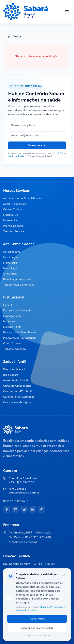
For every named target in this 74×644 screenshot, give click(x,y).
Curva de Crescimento (17, 386)
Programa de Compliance (19, 332)
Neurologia (10, 268)
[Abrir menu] (67, 12)
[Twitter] (15, 509)
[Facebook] (7, 509)
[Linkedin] (33, 509)
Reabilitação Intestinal (17, 279)
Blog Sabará (11, 375)
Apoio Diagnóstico (15, 204)
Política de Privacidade (51, 607)
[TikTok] (41, 509)
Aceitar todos (37, 619)
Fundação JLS (12, 316)
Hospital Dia (11, 215)
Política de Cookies (26, 610)
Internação (10, 220)
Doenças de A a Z (14, 369)
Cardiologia (10, 257)
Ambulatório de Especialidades (22, 198)
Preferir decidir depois (37, 635)
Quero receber (37, 145)
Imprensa (9, 322)
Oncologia (10, 274)
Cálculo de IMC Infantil (18, 391)
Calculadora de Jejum (17, 402)
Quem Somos (12, 343)
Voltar (14, 37)
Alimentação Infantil (16, 380)
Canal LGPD (11, 305)
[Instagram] (24, 509)
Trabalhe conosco (15, 349)
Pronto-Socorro (13, 226)
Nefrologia (10, 263)
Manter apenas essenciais (37, 628)
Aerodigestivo (12, 252)
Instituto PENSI (13, 327)
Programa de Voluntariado (20, 338)
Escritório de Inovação (17, 311)
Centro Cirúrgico (14, 209)
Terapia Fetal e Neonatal (18, 285)
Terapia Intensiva (14, 231)
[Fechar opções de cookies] (64, 575)
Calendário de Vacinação (19, 397)
